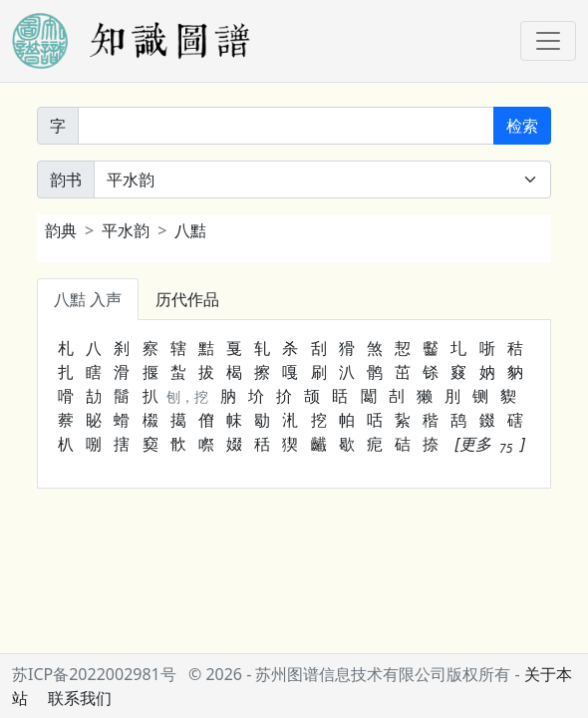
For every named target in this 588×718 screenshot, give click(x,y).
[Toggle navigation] (548, 41)
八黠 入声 (88, 299)
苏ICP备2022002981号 (94, 674)
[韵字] (286, 126)
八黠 (190, 230)
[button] (490, 444)
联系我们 (80, 698)
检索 (522, 126)
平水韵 (126, 230)
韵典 (61, 230)
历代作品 (187, 299)
